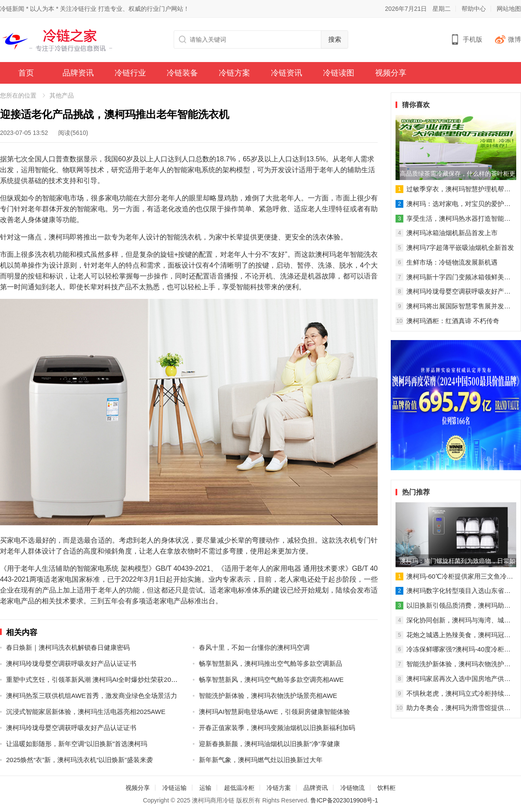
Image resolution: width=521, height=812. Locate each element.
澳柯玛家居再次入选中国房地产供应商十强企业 (458, 679)
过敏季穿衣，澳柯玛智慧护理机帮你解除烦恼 (458, 190)
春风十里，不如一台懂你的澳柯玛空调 (254, 647)
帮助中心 (474, 9)
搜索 (335, 39)
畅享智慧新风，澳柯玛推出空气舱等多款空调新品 (270, 663)
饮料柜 (386, 788)
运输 (205, 788)
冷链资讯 (287, 73)
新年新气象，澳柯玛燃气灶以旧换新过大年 (261, 760)
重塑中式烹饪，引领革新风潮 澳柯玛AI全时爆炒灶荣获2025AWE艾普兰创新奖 (119, 679)
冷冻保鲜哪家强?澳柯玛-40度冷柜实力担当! (458, 650)
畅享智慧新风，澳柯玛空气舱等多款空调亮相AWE (271, 679)
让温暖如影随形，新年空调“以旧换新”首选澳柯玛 (77, 744)
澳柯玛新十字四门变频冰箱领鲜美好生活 (458, 278)
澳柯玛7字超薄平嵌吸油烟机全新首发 (460, 247)
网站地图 (509, 9)
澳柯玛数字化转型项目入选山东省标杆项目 (458, 591)
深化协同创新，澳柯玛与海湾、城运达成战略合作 (458, 621)
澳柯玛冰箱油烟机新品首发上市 (452, 233)
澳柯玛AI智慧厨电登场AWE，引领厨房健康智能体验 (274, 712)
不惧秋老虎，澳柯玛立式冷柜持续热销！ (458, 694)
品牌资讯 (78, 73)
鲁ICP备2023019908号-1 (344, 800)
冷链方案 (234, 73)
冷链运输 (175, 788)
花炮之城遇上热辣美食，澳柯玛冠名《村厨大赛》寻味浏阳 (458, 635)
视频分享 (391, 73)
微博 (514, 39)
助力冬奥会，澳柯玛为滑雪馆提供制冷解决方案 (458, 708)
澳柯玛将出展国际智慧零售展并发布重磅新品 (458, 307)
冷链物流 (353, 788)
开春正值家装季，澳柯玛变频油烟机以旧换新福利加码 (277, 728)
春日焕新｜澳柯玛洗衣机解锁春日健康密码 (68, 647)
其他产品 (62, 95)
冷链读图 (339, 73)
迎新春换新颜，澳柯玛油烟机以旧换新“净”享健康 (269, 744)
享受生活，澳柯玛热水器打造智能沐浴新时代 (458, 219)
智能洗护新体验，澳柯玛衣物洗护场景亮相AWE (268, 696)
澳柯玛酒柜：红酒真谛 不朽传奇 (453, 321)
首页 (26, 73)
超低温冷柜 (239, 788)
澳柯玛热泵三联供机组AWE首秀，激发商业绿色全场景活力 (92, 696)
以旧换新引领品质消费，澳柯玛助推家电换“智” (458, 606)
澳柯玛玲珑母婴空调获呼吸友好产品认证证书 (71, 663)
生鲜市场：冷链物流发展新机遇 (452, 262)
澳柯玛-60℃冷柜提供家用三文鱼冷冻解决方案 (460, 577)
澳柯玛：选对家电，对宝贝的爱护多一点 (458, 204)
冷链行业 (130, 73)
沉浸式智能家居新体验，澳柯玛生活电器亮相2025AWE (86, 712)
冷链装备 (182, 73)
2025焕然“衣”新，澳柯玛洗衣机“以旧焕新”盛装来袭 (79, 760)
